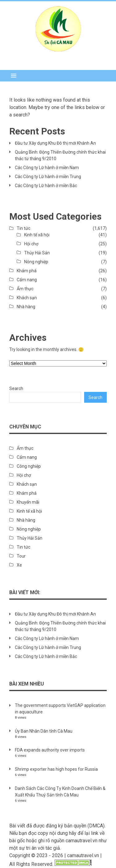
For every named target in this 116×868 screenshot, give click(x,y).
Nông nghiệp (36, 262)
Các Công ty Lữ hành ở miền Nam (47, 168)
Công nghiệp (29, 466)
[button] (58, 76)
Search (16, 388)
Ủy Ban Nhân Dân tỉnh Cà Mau (44, 731)
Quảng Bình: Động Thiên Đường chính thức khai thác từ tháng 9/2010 (60, 155)
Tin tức (24, 228)
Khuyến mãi (28, 502)
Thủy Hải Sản (37, 253)
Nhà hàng (26, 307)
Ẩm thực (25, 289)
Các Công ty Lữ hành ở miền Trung (48, 177)
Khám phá (27, 271)
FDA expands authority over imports (50, 750)
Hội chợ (31, 244)
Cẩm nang (27, 280)
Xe (19, 565)
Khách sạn (27, 298)
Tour (21, 556)
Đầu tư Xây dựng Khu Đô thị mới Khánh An (55, 143)
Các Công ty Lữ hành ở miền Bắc (46, 186)
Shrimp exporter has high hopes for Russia (56, 769)
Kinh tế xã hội (37, 235)
